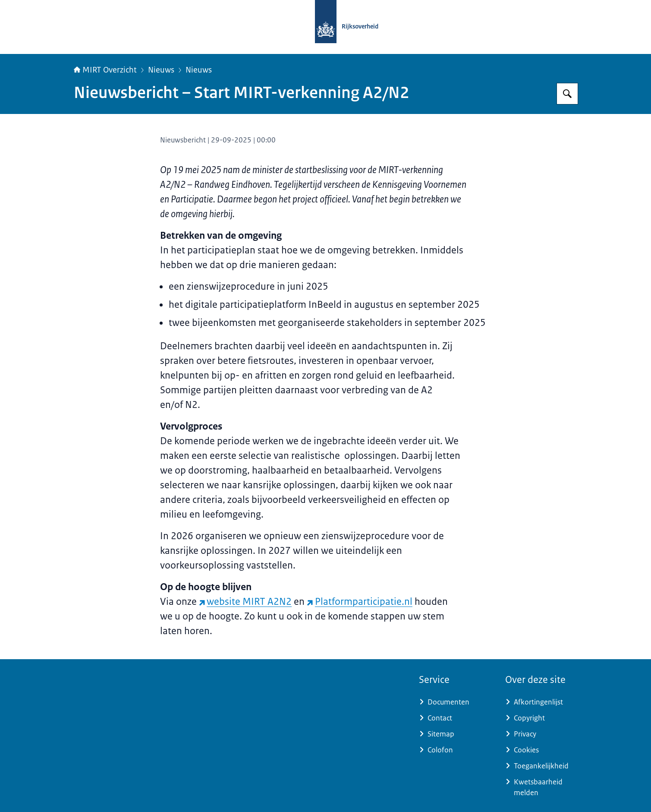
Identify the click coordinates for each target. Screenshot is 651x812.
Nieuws (161, 70)
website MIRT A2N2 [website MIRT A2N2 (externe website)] (245, 602)
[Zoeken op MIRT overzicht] (567, 94)
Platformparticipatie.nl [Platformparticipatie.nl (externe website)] (360, 602)
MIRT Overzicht (105, 70)
